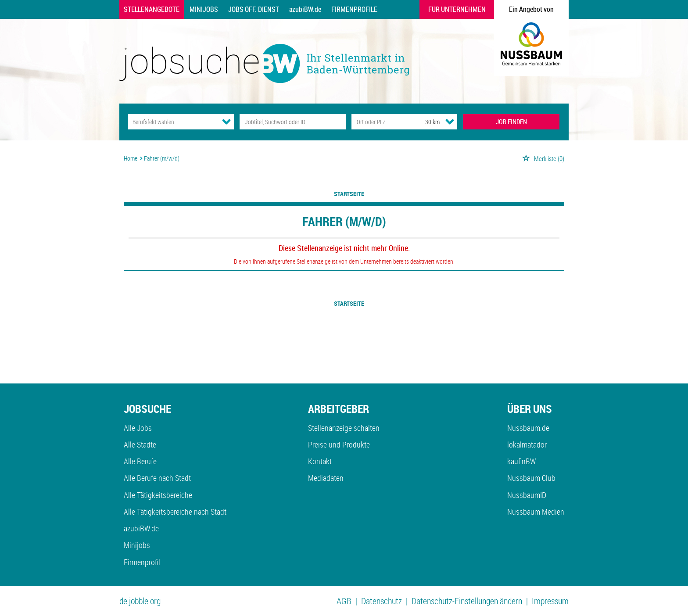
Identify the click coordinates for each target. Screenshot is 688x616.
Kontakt (320, 461)
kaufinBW (521, 461)
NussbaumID (527, 495)
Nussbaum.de (528, 428)
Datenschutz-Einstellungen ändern (467, 601)
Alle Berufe (140, 461)
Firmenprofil (142, 562)
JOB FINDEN (511, 122)
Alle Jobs (138, 428)
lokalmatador (527, 444)
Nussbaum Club (531, 478)
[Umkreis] (424, 122)
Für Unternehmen (457, 9)
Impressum (550, 601)
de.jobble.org (140, 601)
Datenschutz (382, 601)
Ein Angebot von (531, 9)
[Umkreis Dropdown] (450, 122)
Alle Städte (140, 444)
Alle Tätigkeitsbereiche (158, 495)
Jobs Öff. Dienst (254, 9)
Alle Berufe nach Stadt (157, 478)
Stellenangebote (152, 9)
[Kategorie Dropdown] (226, 122)
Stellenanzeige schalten (344, 428)
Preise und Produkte (339, 444)
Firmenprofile (354, 9)
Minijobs (204, 9)
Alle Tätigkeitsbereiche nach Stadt (175, 512)
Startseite (349, 194)
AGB (344, 601)
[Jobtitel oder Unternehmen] (292, 122)
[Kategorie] (172, 122)
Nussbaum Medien (536, 512)
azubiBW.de (305, 9)
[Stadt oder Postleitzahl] (380, 122)
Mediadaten (326, 478)
